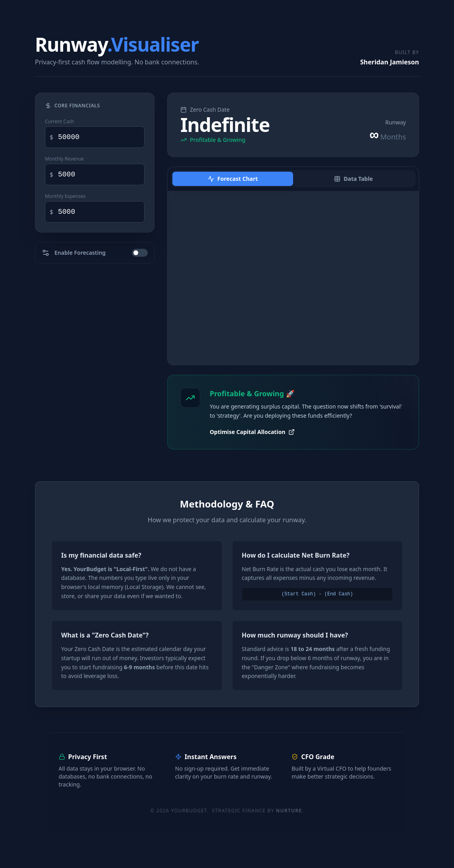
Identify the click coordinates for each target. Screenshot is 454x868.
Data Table (353, 179)
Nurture (289, 811)
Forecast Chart (233, 179)
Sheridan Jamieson (390, 62)
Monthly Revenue (64, 159)
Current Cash (60, 122)
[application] (293, 278)
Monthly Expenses (65, 196)
